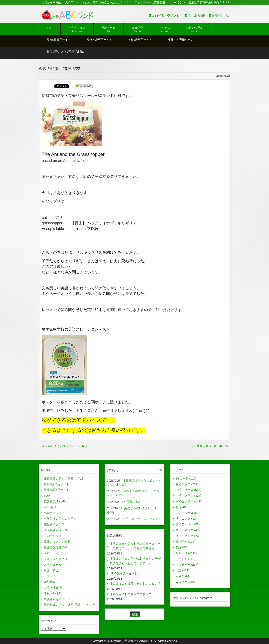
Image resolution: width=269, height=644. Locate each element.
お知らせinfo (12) (187, 553)
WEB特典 (158, 15)
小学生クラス (53, 513)
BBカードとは (53, 553)
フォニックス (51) (187, 513)
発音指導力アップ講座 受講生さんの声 (70, 605)
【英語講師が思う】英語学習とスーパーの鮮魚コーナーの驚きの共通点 (135, 546)
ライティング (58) (187, 524)
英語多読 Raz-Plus (56, 501)
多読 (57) (181, 547)
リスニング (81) (186, 518)
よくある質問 (197, 15)
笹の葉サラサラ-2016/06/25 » (210, 446)
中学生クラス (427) (188, 496)
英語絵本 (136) (185, 542)
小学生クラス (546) (188, 490)
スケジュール (53, 565)
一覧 (160, 470)
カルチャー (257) (187, 565)
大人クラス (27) (186, 582)
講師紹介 (50, 582)
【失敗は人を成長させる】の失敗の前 (135, 584)
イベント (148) (185, 559)
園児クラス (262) (187, 484)
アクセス (176, 15)
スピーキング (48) (187, 530)
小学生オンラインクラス (60, 518)
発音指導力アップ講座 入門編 (64, 478)
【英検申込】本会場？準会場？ (131, 594)
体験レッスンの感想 (57, 542)
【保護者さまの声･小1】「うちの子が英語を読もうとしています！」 (135, 561)
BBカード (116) (186, 478)
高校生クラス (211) (188, 501)
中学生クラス (53, 536)
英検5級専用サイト (56, 490)
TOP (47, 496)
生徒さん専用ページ (57, 599)
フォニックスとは (56, 559)
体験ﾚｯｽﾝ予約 (221, 15)
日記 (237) (182, 570)
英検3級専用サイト (56, 484)
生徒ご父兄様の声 (56, 547)
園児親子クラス (54, 524)
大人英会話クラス (56, 530)
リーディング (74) (187, 536)
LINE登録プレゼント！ (125, 573)
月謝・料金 (51, 570)
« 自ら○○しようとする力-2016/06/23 (63, 446)
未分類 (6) (182, 576)
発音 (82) (181, 507)
